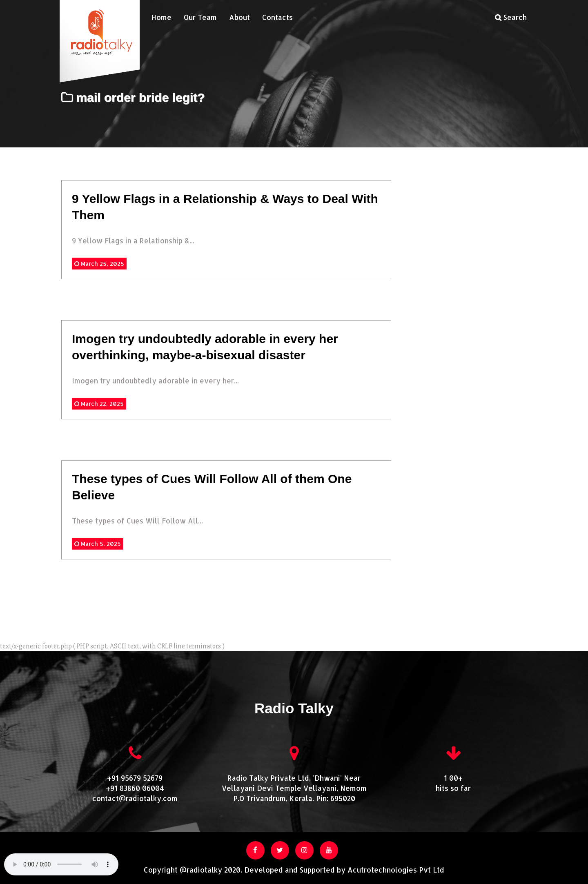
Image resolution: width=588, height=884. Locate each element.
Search (511, 17)
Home (161, 17)
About (239, 17)
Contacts (277, 17)
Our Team (200, 17)
